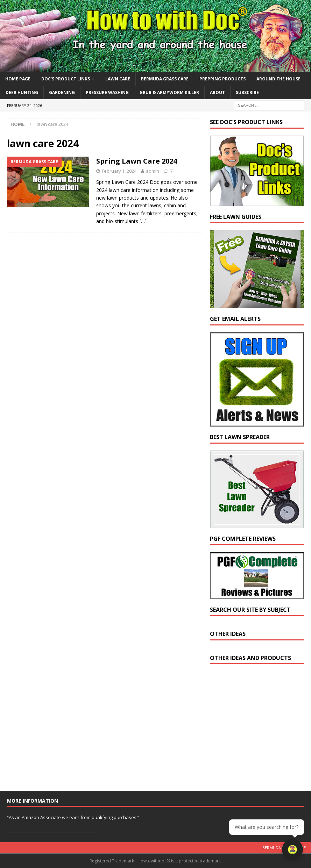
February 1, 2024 (119, 171)
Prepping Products (222, 79)
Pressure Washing (107, 92)
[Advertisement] (260, 731)
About (217, 92)
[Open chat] (294, 851)
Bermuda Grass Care (165, 79)
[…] (143, 221)
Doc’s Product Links (66, 79)
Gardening (62, 92)
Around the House (278, 79)
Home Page (18, 79)
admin (153, 171)
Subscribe (247, 92)
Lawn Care (118, 79)
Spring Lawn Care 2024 (137, 161)
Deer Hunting (22, 92)
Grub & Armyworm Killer (169, 92)
